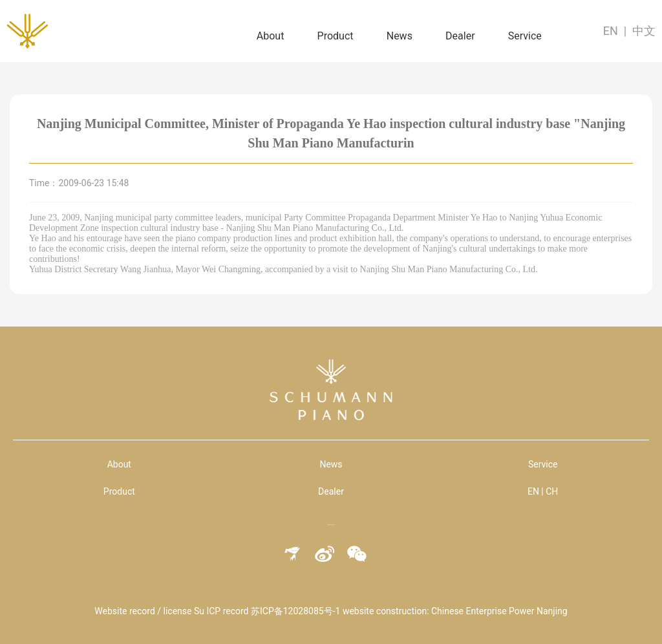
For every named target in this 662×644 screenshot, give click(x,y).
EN (611, 31)
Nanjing (552, 611)
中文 (644, 31)
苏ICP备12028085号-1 (295, 611)
